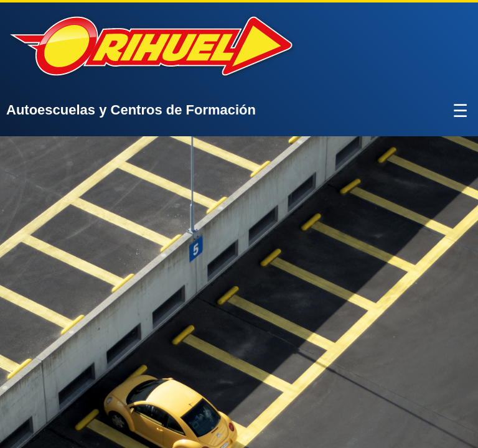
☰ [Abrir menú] (460, 111)
